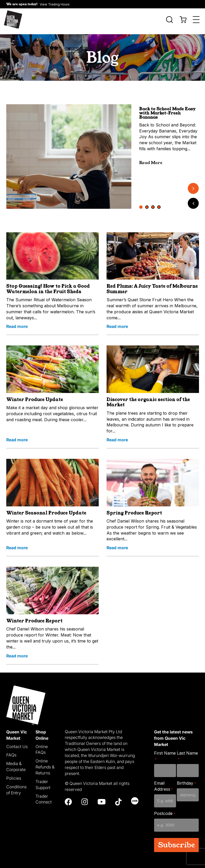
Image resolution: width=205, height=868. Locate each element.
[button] (38, 4)
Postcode (165, 810)
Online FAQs (42, 746)
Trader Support (43, 781)
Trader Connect (44, 796)
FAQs (11, 752)
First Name (165, 753)
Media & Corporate (16, 763)
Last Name (187, 753)
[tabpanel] (69, 153)
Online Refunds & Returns (45, 764)
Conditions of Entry (16, 786)
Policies (14, 775)
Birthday (186, 780)
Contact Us (17, 743)
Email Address (163, 783)
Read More (151, 159)
